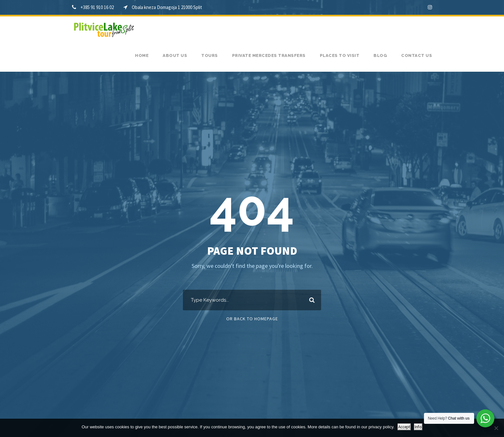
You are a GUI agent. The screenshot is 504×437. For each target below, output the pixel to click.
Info (418, 427)
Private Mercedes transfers (269, 55)
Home (142, 55)
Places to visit (340, 55)
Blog (380, 55)
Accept (404, 427)
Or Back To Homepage (252, 319)
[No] (496, 428)
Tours (210, 55)
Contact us (417, 55)
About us (175, 55)
